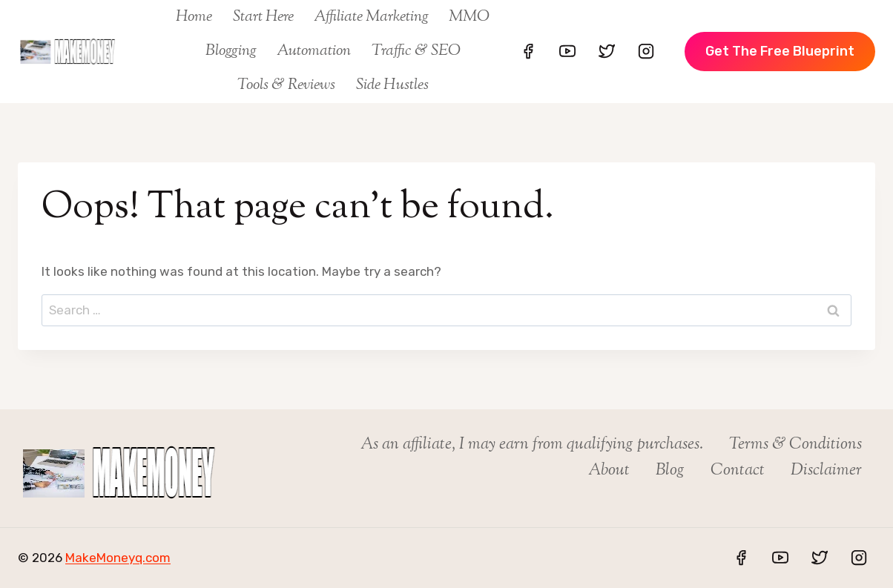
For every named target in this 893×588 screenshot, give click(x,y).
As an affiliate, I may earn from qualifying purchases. (532, 445)
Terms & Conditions (795, 445)
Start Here (263, 17)
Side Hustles (392, 85)
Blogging (231, 51)
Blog (670, 471)
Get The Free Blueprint (780, 51)
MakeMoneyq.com (118, 558)
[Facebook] (528, 51)
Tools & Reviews (286, 85)
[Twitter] (607, 51)
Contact (738, 471)
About (609, 471)
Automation (314, 51)
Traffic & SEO (416, 51)
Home (194, 17)
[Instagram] (646, 51)
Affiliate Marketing (371, 17)
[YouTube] (567, 51)
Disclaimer (826, 471)
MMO (469, 17)
